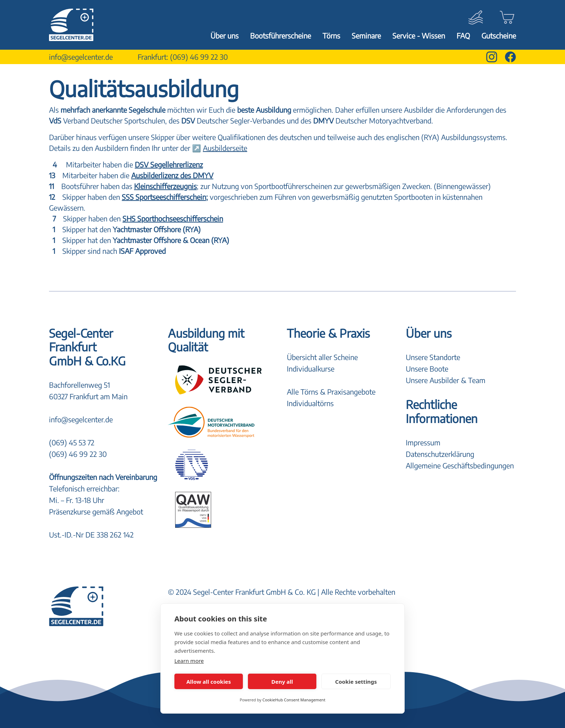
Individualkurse (311, 369)
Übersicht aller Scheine (322, 357)
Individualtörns (310, 403)
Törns (331, 35)
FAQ (463, 35)
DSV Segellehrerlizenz (169, 164)
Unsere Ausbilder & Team (446, 380)
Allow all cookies (209, 682)
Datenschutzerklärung (440, 454)
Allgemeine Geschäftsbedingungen (460, 465)
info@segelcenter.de (81, 57)
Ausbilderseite (225, 148)
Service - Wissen (419, 35)
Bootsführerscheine (281, 35)
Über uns (224, 35)
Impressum (423, 442)
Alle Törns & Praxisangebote (331, 392)
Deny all (282, 682)
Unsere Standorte (433, 357)
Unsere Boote (427, 369)
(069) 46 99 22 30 (199, 57)
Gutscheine (499, 35)
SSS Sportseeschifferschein (164, 197)
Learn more (189, 661)
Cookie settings (356, 682)
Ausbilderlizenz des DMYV (172, 175)
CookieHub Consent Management (294, 700)
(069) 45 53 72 (72, 442)
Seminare (366, 35)
